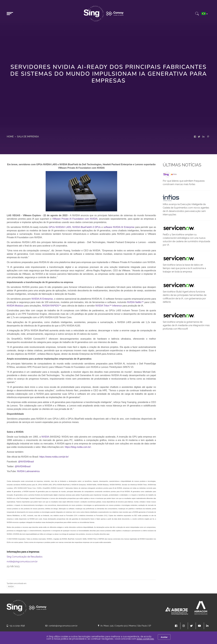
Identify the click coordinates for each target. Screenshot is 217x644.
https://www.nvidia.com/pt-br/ (54, 457)
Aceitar (164, 637)
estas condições (145, 639)
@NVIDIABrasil (26, 462)
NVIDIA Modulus (15, 306)
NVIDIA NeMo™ (135, 302)
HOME (10, 137)
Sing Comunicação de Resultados (25, 557)
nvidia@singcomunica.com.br (22, 562)
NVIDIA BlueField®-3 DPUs (87, 227)
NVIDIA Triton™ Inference (109, 306)
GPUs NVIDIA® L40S (60, 227)
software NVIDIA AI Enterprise (119, 227)
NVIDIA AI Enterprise (42, 299)
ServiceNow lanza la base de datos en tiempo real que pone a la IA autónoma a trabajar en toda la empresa (184, 268)
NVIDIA (45, 437)
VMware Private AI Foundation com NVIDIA (75, 219)
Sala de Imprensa (28, 137)
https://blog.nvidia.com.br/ (78, 447)
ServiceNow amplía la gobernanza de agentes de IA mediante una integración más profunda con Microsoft (186, 325)
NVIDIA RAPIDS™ (52, 306)
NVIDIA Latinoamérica (28, 471)
